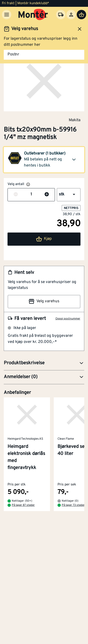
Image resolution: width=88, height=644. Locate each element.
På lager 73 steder (73, 505)
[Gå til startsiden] (33, 15)
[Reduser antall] (16, 195)
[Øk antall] (47, 195)
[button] (44, 160)
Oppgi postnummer (68, 319)
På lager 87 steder (23, 505)
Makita (75, 120)
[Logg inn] (71, 15)
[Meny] (7, 15)
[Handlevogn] (81, 15)
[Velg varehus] (61, 15)
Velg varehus (44, 301)
